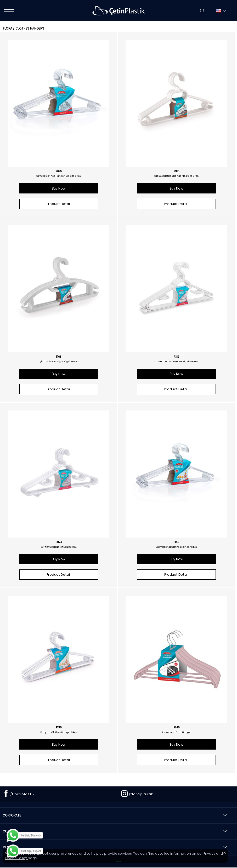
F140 (176, 542)
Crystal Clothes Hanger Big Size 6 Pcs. (59, 176)
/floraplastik (22, 794)
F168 (59, 357)
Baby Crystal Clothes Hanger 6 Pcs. (176, 547)
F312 (176, 357)
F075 (59, 172)
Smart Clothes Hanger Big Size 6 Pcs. (176, 362)
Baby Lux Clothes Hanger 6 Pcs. (59, 732)
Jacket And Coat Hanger (177, 732)
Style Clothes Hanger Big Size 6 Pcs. (59, 362)
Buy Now (59, 188)
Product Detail (59, 204)
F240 (177, 728)
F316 (177, 172)
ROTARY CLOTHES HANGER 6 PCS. (59, 547)
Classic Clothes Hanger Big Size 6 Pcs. (177, 176)
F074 (59, 542)
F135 (59, 728)
